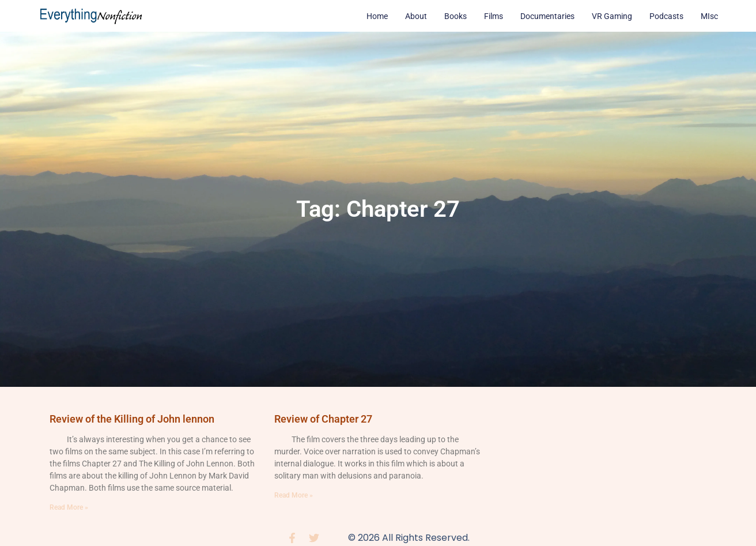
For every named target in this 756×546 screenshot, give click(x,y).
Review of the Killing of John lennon (132, 419)
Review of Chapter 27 (323, 419)
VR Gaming (612, 16)
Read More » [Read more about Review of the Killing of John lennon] (69, 507)
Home (377, 16)
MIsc (709, 16)
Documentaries (547, 16)
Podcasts (666, 16)
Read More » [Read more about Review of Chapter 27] (294, 495)
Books (456, 16)
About (416, 16)
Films (494, 16)
